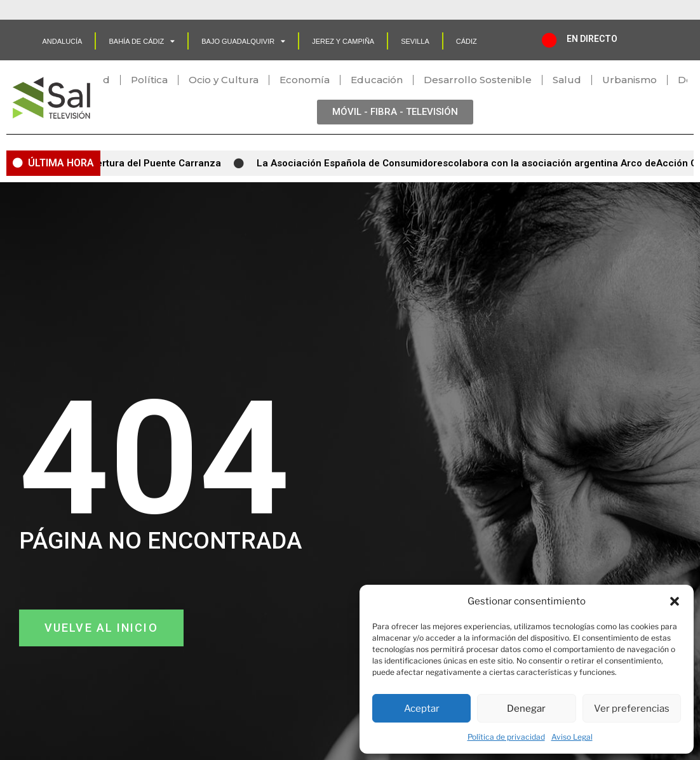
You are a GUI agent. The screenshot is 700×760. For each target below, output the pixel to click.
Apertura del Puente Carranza (158, 163)
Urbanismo (629, 80)
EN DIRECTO (592, 39)
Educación (377, 80)
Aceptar (422, 709)
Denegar (526, 709)
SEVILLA (415, 41)
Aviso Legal (572, 737)
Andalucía (62, 41)
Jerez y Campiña (343, 41)
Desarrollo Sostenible (478, 80)
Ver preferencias (632, 709)
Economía (305, 80)
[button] (675, 601)
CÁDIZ (467, 41)
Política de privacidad (506, 737)
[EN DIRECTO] (549, 40)
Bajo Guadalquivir (243, 41)
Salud (567, 80)
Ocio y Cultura (224, 80)
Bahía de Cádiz (142, 41)
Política (149, 80)
